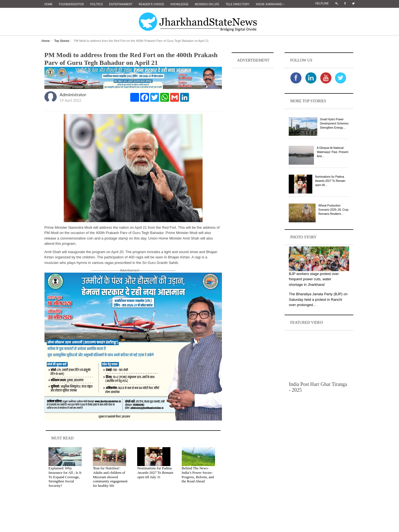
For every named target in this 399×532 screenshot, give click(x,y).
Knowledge (179, 4)
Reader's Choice (152, 4)
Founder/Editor (71, 4)
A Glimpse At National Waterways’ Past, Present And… (332, 152)
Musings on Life (207, 4)
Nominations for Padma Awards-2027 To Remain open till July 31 (155, 472)
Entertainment (121, 4)
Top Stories (62, 41)
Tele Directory (237, 4)
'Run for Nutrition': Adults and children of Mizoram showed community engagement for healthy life (110, 477)
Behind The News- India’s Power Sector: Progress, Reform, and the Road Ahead (198, 475)
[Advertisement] (253, 153)
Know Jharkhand (270, 4)
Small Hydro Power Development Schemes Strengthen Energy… (334, 124)
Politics (96, 4)
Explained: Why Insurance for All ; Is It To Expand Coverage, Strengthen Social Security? (65, 477)
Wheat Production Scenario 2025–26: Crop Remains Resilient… (333, 210)
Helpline (322, 3)
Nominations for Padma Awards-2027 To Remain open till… (330, 181)
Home (48, 4)
